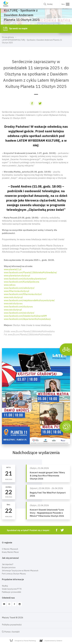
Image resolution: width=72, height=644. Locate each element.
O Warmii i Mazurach (10, 549)
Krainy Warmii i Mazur (10, 552)
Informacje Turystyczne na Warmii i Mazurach (20, 571)
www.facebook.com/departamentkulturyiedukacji (27, 319)
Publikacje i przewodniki (11, 592)
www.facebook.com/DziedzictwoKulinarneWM (25, 316)
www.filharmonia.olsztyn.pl (17, 291)
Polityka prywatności (12, 625)
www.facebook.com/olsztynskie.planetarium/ (25, 279)
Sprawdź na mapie (15, 29)
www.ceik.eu (10, 285)
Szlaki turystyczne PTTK (12, 589)
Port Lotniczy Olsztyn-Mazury (14, 574)
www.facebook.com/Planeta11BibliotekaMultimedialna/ (30, 272)
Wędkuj (5, 586)
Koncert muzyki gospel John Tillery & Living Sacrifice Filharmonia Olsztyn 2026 (47, 476)
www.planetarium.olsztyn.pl (17, 276)
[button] (36, 297)
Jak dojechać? (8, 564)
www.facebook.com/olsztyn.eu (18, 307)
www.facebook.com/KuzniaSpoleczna (22, 282)
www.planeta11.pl (13, 269)
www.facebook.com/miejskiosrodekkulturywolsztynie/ (29, 300)
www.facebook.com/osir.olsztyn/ (19, 313)
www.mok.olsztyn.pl (13, 297)
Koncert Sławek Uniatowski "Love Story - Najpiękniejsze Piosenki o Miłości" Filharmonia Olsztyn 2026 (47, 513)
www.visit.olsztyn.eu (13, 303)
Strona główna (8, 37)
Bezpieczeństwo (9, 567)
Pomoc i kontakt (11, 632)
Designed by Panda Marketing (23, 641)
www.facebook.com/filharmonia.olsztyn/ (23, 294)
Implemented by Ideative (51, 641)
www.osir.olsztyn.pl (13, 310)
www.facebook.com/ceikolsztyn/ (19, 288)
